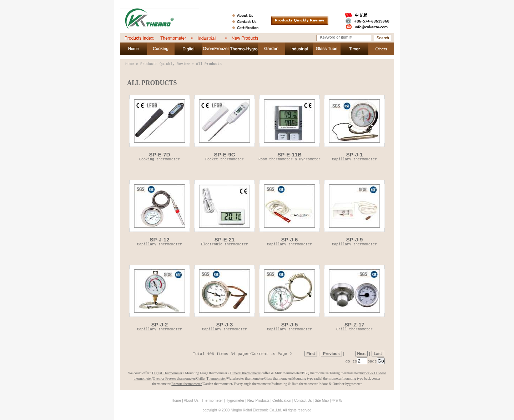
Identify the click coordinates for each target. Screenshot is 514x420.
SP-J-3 (225, 298)
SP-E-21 (225, 213)
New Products (258, 401)
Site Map (322, 401)
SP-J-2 (160, 298)
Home (130, 64)
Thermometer (212, 401)
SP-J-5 (289, 298)
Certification (282, 401)
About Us (191, 401)
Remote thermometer (187, 384)
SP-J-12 (160, 213)
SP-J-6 (289, 213)
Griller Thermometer (211, 378)
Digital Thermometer (167, 373)
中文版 (337, 401)
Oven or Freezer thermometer (174, 378)
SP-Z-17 (354, 298)
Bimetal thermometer (245, 373)
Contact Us (303, 401)
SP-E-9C (225, 128)
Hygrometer (235, 401)
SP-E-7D (160, 128)
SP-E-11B (289, 128)
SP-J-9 (354, 213)
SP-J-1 (354, 128)
